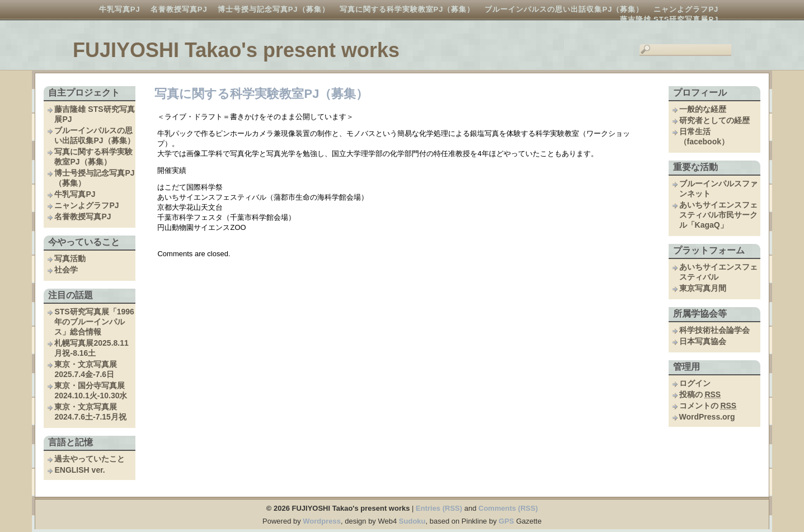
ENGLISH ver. (79, 470)
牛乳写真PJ (120, 9)
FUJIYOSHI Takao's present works (236, 50)
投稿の (700, 394)
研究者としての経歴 (714, 120)
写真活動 (70, 258)
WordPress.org (707, 417)
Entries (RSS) (439, 508)
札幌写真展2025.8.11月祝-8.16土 (91, 348)
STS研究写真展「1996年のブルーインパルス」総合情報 (94, 322)
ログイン (695, 383)
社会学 (66, 270)
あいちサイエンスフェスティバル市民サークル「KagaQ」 (718, 215)
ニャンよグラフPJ (686, 9)
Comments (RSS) (508, 508)
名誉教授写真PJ (179, 9)
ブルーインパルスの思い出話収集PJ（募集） (564, 9)
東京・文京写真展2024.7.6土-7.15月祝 (90, 412)
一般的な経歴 (703, 109)
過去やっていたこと (90, 459)
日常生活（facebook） (704, 136)
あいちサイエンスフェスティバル (718, 272)
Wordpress (322, 521)
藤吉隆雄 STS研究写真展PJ (669, 19)
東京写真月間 (703, 288)
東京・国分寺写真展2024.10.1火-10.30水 (91, 390)
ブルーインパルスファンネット (718, 189)
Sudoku (412, 521)
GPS (506, 521)
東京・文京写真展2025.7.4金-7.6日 (86, 369)
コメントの (708, 406)
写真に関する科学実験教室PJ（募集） (407, 9)
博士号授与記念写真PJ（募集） (274, 9)
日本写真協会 (703, 341)
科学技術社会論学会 (714, 330)
